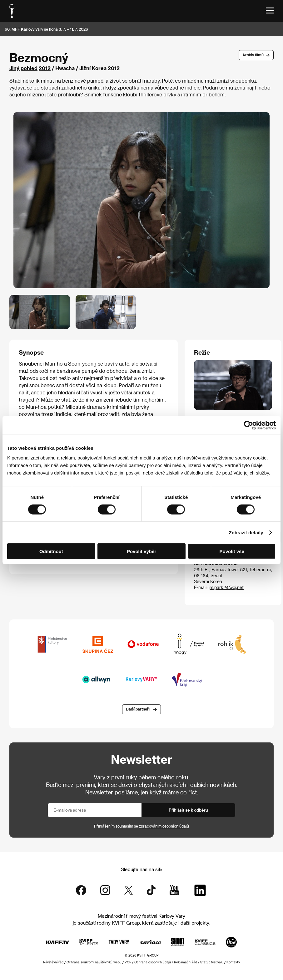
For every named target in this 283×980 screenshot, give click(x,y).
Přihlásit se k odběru (188, 810)
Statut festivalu (212, 962)
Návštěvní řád (53, 962)
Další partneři (138, 709)
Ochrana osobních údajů (153, 962)
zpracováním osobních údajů (164, 826)
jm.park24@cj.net (226, 587)
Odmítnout (51, 551)
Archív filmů (253, 55)
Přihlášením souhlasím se (141, 826)
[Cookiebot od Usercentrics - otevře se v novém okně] (248, 425)
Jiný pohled (23, 68)
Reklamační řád (186, 962)
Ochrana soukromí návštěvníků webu (94, 962)
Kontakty (233, 962)
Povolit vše (232, 551)
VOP (128, 962)
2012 (45, 68)
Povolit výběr (141, 551)
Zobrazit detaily (246, 532)
